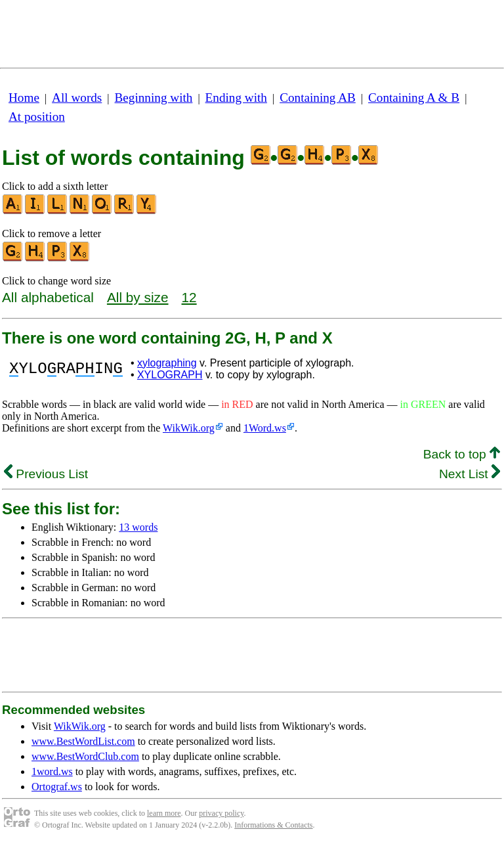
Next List (470, 474)
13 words (138, 527)
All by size (138, 297)
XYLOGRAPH (170, 375)
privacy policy (221, 813)
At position (37, 117)
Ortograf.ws (57, 787)
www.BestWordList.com (83, 741)
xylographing (167, 363)
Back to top (462, 454)
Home (24, 98)
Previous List (46, 474)
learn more (164, 813)
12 (189, 297)
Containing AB (318, 98)
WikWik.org (189, 428)
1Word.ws (265, 428)
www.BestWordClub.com (85, 756)
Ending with (236, 98)
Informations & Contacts (273, 825)
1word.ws (52, 771)
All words (77, 98)
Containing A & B (414, 98)
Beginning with (154, 98)
